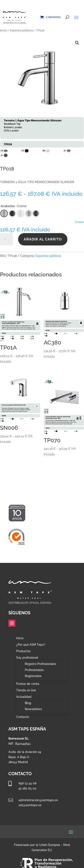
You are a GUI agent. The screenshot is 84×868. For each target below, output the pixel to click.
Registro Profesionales (40, 664)
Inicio (3, 30)
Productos (23, 651)
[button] (77, 43)
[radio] (36, 213)
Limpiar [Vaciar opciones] (79, 222)
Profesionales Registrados (34, 673)
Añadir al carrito (43, 239)
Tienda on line (26, 690)
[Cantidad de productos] (6, 239)
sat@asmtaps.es (30, 805)
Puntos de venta (28, 684)
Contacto (23, 717)
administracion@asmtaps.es (38, 800)
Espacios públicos (22, 30)
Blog (28, 703)
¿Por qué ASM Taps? (31, 645)
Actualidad (24, 697)
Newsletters (33, 709)
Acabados (8, 206)
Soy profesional (27, 658)
